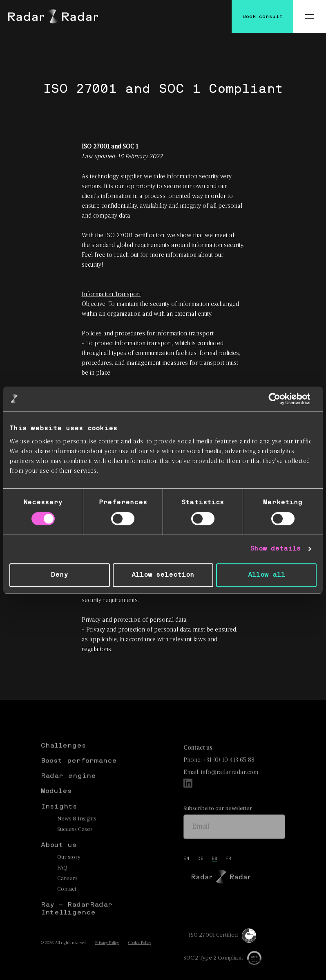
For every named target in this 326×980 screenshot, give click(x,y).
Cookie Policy (140, 943)
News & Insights (77, 833)
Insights (59, 821)
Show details (275, 549)
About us (59, 859)
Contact (67, 904)
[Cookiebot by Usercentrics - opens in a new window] (281, 399)
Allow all (267, 575)
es (214, 873)
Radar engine (68, 790)
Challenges (64, 760)
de (200, 873)
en (186, 873)
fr (228, 873)
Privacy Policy (107, 943)
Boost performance (79, 775)
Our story (69, 872)
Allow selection (163, 575)
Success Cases (75, 844)
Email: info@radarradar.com (221, 787)
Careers (67, 893)
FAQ (62, 882)
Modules (56, 805)
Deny (59, 575)
